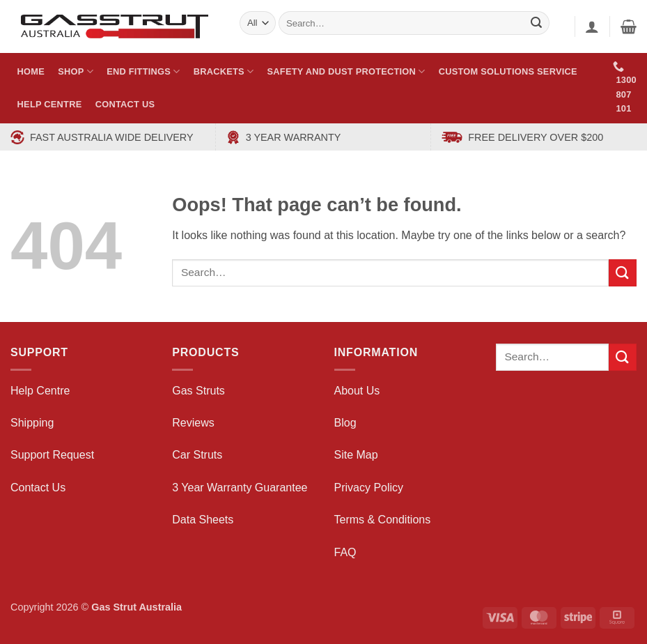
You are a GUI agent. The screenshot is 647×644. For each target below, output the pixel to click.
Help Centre (50, 104)
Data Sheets (203, 520)
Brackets (224, 71)
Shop (76, 71)
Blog (345, 423)
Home (31, 71)
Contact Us (125, 104)
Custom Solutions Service (508, 71)
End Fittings (143, 71)
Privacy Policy (369, 488)
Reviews (193, 423)
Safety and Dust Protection (346, 71)
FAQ (345, 552)
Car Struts (197, 455)
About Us (357, 391)
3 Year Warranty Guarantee (240, 488)
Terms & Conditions (383, 520)
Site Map (356, 455)
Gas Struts (198, 391)
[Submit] (623, 273)
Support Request (52, 455)
